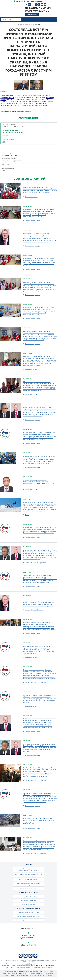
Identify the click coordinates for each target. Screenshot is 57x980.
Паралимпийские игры (31, 197)
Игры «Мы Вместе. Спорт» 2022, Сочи (28, 913)
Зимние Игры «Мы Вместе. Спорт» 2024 (29, 921)
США (4, 142)
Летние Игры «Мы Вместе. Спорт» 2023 (28, 917)
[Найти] (19, 19)
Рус (26, 4)
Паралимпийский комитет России (39, 10)
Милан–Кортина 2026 (28, 905)
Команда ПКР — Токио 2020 (28, 898)
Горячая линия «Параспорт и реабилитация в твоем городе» (28, 885)
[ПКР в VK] (36, 5)
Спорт (27, 515)
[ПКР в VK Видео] (39, 5)
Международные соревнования (13, 132)
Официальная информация (32, 221)
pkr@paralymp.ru (29, 946)
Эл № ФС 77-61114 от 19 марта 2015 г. (46, 967)
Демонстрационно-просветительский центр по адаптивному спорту (29, 875)
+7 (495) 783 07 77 (29, 930)
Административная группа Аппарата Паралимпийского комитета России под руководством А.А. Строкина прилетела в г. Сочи (39, 482)
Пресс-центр (29, 25)
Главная (20, 25)
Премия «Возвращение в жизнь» (28, 889)
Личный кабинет (32, 14)
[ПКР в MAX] (42, 5)
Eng (29, 4)
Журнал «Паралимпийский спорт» (29, 880)
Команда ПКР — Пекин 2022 (28, 901)
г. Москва (28, 563)
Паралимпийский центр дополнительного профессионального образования (28, 870)
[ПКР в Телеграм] (45, 5)
